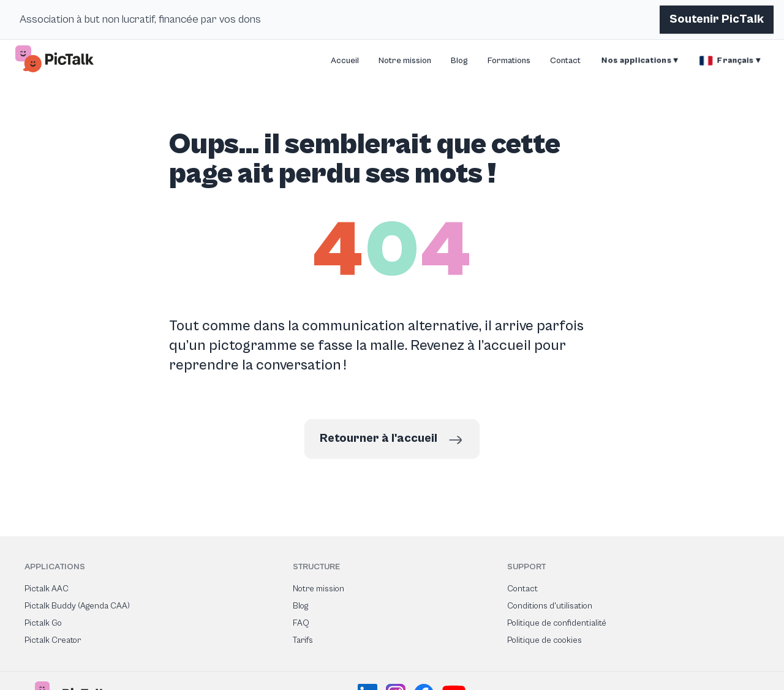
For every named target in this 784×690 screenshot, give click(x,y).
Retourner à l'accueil (392, 440)
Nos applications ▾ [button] (639, 61)
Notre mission (405, 61)
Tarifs (303, 640)
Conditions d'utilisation (550, 606)
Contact (565, 61)
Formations (509, 61)
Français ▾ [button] (730, 61)
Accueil (345, 61)
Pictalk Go (43, 623)
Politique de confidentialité (557, 623)
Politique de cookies (545, 640)
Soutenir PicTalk (717, 19)
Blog (459, 61)
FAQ (301, 623)
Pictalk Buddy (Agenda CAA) (77, 606)
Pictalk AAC (47, 589)
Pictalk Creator (53, 640)
